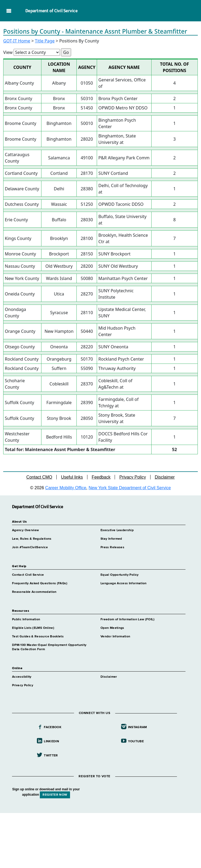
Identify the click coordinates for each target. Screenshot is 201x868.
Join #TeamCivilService (30, 547)
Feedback (101, 477)
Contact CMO (39, 477)
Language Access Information (124, 583)
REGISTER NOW (55, 795)
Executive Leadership (117, 530)
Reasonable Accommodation (34, 592)
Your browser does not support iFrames (100, 840)
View (8, 52)
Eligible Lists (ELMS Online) (33, 628)
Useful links (72, 477)
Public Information (26, 620)
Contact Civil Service (28, 575)
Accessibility (22, 677)
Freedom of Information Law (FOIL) (127, 620)
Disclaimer (165, 477)
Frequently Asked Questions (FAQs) (40, 583)
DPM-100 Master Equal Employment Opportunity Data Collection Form (49, 647)
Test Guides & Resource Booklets (38, 637)
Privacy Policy (133, 477)
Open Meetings (112, 628)
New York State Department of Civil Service (130, 488)
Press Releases (112, 547)
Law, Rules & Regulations (32, 539)
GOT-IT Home (17, 41)
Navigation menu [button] (9, 11)
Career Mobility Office (66, 488)
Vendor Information (115, 637)
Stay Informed (111, 539)
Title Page (45, 41)
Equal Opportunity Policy (120, 575)
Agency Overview (25, 530)
